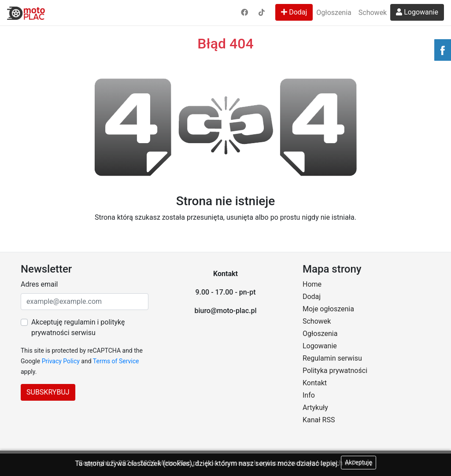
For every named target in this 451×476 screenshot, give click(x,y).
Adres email (39, 284)
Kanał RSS (319, 420)
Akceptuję (359, 462)
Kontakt (315, 383)
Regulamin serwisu (332, 358)
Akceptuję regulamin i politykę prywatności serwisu (78, 327)
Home (312, 284)
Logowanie (417, 12)
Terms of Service (116, 361)
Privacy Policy (61, 361)
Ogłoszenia (334, 13)
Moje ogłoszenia (328, 309)
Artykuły (315, 408)
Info (309, 395)
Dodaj (294, 12)
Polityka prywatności (335, 371)
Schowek (373, 13)
